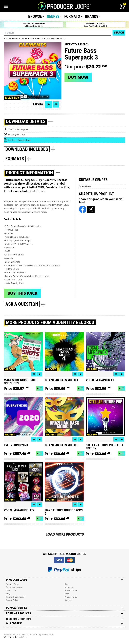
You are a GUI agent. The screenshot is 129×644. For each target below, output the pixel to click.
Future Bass (85, 186)
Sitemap (68, 600)
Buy (39, 388)
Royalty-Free (24, 140)
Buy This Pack (22, 293)
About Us (69, 587)
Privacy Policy (71, 597)
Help (67, 594)
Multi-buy (12, 98)
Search (119, 33)
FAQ (8, 594)
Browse (35, 17)
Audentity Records (77, 45)
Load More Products (65, 534)
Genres (53, 17)
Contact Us (11, 590)
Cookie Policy (12, 600)
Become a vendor (14, 587)
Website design (11, 637)
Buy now (78, 77)
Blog (67, 584)
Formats (72, 17)
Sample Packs (13, 584)
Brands (92, 17)
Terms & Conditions (15, 597)
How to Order (71, 590)
